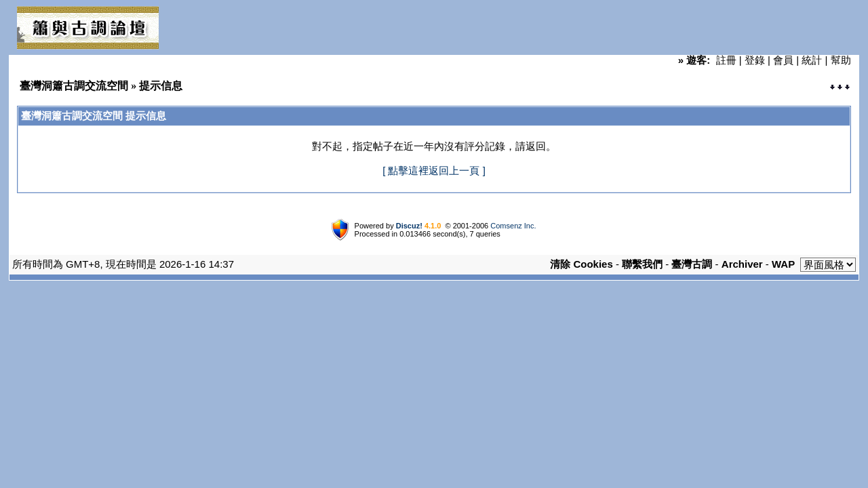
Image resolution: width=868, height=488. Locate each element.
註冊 (726, 60)
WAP (783, 264)
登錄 (755, 60)
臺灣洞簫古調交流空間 (74, 86)
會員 (783, 60)
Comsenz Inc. (513, 226)
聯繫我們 (642, 264)
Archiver (742, 264)
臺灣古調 (692, 264)
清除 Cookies (581, 264)
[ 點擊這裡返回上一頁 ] (434, 170)
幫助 (841, 60)
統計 (812, 60)
